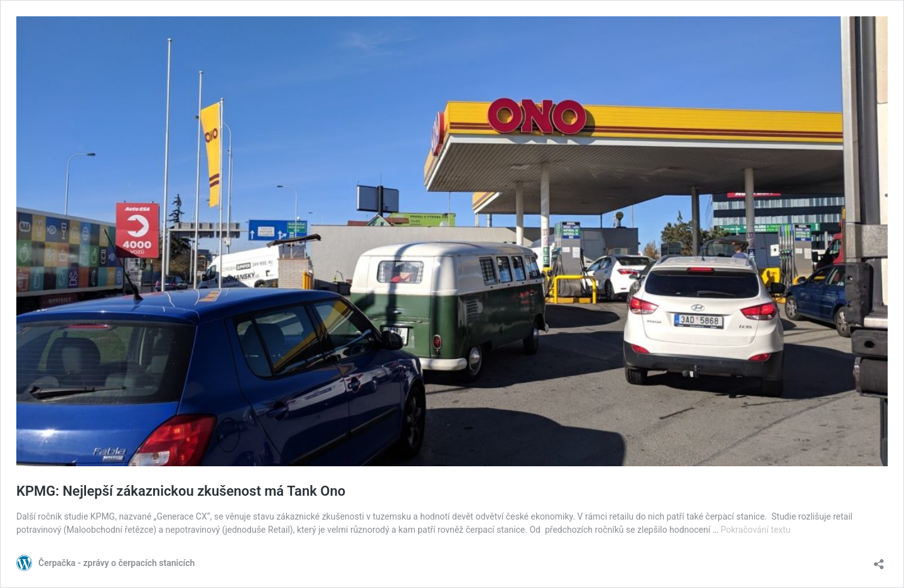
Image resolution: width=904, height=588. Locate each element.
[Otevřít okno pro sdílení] (879, 560)
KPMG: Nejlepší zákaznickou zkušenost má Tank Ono (181, 491)
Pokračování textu (756, 530)
